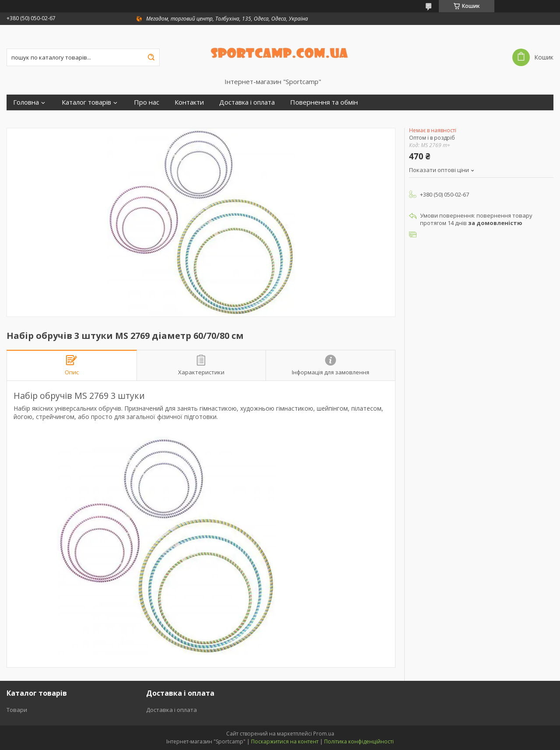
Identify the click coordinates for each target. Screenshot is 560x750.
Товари (17, 710)
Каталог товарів (86, 102)
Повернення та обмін (324, 102)
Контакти (189, 102)
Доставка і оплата (247, 102)
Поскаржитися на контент (285, 741)
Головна (26, 102)
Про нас (147, 102)
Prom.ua (324, 734)
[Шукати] (151, 57)
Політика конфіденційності (359, 741)
